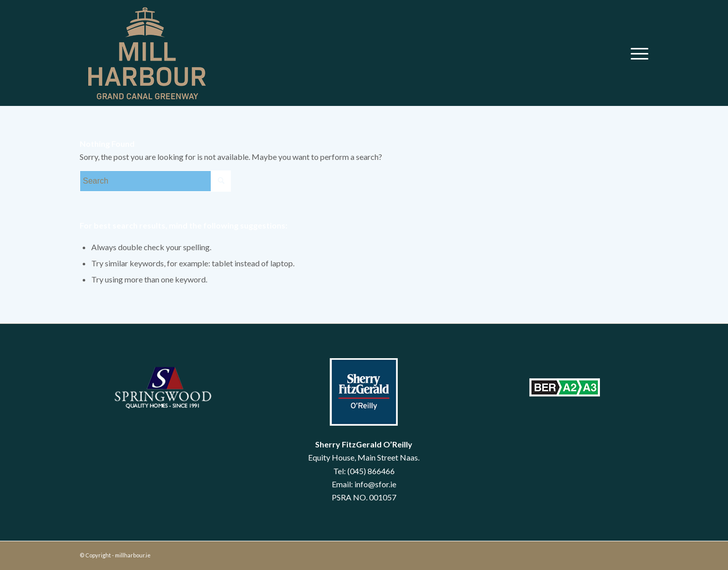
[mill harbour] (146, 53)
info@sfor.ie (375, 484)
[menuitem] (636, 53)
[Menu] (636, 53)
